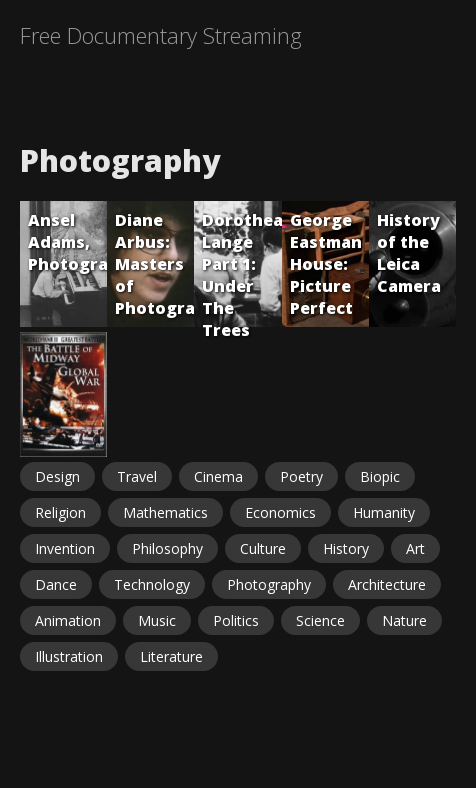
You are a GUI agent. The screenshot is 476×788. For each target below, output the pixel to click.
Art (415, 548)
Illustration (69, 656)
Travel (137, 476)
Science (320, 620)
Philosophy (167, 548)
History (346, 548)
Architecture (387, 584)
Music (157, 620)
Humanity (384, 512)
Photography (269, 584)
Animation (68, 620)
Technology (152, 584)
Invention (65, 548)
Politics (236, 620)
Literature (171, 656)
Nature (404, 620)
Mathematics (165, 512)
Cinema (218, 476)
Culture (263, 548)
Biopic (380, 476)
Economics (280, 512)
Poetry (301, 476)
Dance (56, 584)
